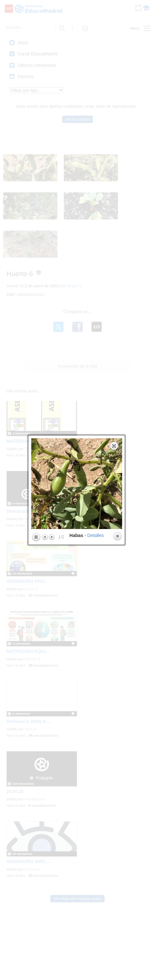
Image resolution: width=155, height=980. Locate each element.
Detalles (95, 159)
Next (51, 161)
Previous (45, 161)
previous (53, 107)
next (100, 107)
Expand (114, 70)
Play (36, 161)
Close (117, 160)
